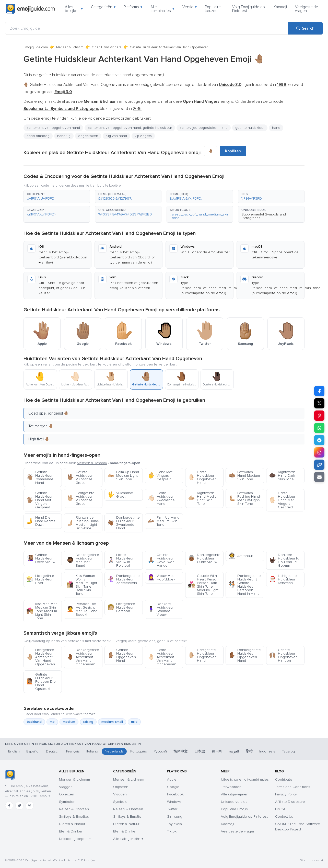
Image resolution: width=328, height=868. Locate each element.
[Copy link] (319, 465)
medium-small (112, 722)
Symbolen (67, 802)
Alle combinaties (162, 9)
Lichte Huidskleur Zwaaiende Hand (161, 498)
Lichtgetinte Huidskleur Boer (40, 579)
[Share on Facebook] (319, 391)
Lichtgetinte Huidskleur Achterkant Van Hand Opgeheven (41, 657)
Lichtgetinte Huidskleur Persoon (121, 607)
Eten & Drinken (71, 831)
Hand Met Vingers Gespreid (160, 476)
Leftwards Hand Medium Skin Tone (244, 476)
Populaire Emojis (234, 809)
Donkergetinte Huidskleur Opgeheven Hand (245, 655)
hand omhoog (38, 136)
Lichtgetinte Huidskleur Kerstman (283, 579)
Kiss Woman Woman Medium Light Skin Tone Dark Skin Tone (82, 585)
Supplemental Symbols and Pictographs (264, 216)
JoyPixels (174, 824)
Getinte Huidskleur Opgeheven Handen (283, 655)
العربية (234, 751)
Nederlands (114, 751)
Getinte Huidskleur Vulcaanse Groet (80, 477)
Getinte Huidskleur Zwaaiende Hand (40, 477)
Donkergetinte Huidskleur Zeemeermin (124, 579)
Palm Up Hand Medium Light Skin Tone (123, 476)
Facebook (175, 794)
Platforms (133, 7)
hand (276, 128)
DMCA (280, 809)
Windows (174, 802)
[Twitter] (19, 806)
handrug (64, 136)
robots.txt (316, 860)
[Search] (305, 28)
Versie (190, 7)
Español (33, 751)
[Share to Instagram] (319, 452)
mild (134, 722)
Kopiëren (233, 151)
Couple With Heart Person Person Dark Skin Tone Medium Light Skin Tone (203, 585)
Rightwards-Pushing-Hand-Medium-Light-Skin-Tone (83, 523)
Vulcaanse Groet (120, 495)
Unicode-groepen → (75, 839)
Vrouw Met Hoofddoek (161, 578)
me (52, 722)
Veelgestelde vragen (307, 9)
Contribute (284, 779)
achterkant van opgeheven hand (53, 128)
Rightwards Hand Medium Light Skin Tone (204, 498)
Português (139, 751)
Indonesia (267, 751)
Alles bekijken (74, 9)
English (14, 751)
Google (173, 787)
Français (73, 751)
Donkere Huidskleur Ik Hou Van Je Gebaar (284, 560)
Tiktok (172, 831)
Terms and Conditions (293, 787)
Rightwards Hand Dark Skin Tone (282, 476)
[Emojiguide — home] (30, 9)
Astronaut (241, 556)
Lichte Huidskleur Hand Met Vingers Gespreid (282, 500)
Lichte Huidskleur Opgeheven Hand (202, 477)
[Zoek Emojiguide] (147, 28)
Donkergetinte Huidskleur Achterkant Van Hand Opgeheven (83, 657)
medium (69, 722)
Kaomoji (280, 7)
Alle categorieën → (128, 839)
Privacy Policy (286, 794)
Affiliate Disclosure (290, 802)
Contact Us (284, 816)
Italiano (92, 751)
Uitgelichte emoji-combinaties (245, 779)
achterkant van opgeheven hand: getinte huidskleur (130, 128)
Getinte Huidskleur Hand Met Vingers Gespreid (39, 500)
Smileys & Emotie (127, 816)
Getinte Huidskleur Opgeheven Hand (122, 655)
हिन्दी (249, 751)
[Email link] (319, 477)
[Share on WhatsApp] (319, 428)
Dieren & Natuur (72, 824)
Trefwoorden (231, 787)
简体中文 (181, 751)
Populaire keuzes (213, 9)
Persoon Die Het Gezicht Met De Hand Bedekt (82, 609)
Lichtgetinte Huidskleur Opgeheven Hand (202, 655)
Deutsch (53, 751)
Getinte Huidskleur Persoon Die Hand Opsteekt (41, 682)
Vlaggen (66, 787)
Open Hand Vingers (107, 47)
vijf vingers (143, 136)
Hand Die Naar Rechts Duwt (41, 521)
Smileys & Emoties (74, 816)
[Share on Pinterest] (319, 416)
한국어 (217, 751)
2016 (137, 109)
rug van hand (116, 136)
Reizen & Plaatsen (74, 809)
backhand (34, 722)
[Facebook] (9, 806)
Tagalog (288, 751)
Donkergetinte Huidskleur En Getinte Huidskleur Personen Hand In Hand (245, 585)
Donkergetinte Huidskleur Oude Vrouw (204, 558)
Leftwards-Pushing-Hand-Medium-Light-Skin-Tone (245, 498)
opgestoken (88, 136)
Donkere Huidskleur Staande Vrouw (161, 609)
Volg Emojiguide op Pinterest (249, 9)
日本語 (200, 751)
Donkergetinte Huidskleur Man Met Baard (83, 560)
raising (88, 722)
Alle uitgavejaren (235, 794)
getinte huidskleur (250, 128)
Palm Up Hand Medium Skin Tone (163, 521)
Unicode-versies (234, 802)
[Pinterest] (30, 806)
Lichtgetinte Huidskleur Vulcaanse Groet (81, 498)
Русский (160, 751)
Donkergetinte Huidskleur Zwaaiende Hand (124, 523)
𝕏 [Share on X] (319, 403)
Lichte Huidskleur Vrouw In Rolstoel (120, 560)
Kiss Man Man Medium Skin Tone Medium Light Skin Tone (42, 611)
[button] (57, 197)
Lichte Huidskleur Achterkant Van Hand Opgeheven (162, 657)
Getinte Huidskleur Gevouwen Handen (161, 560)
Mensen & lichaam (70, 47)
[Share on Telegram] (319, 440)
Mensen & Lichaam (74, 779)
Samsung (175, 816)
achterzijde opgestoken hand (204, 128)
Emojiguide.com (36, 47)
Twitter (172, 809)
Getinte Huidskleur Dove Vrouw (41, 558)
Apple (172, 779)
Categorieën (103, 7)
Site (303, 860)
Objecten (67, 794)
